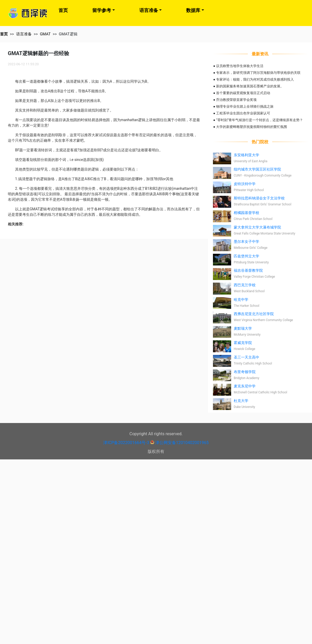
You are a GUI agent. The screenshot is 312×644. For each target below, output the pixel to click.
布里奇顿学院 (245, 372)
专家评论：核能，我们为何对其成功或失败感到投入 (255, 79)
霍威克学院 (243, 343)
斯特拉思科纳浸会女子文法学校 (259, 198)
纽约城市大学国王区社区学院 (257, 169)
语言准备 (149, 10)
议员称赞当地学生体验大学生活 (240, 66)
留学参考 (102, 10)
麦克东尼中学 (245, 386)
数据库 (193, 10)
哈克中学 (241, 300)
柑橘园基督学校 (246, 213)
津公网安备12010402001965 (182, 443)
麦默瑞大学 (243, 328)
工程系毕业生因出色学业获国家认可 (243, 113)
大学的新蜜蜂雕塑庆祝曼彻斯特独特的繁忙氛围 (252, 127)
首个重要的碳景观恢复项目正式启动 (243, 93)
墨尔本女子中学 (246, 242)
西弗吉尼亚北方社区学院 (254, 314)
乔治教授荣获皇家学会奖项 (236, 100)
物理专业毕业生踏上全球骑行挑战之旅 (245, 106)
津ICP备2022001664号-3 (126, 443)
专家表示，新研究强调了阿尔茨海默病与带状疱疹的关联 (258, 73)
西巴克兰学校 (245, 285)
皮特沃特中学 (245, 184)
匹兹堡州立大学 (246, 256)
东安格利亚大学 (246, 155)
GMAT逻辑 (68, 34)
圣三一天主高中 (246, 357)
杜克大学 (241, 401)
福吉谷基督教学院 (248, 270)
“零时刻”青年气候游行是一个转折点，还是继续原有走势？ (259, 120)
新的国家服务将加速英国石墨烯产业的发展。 (250, 86)
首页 (63, 10)
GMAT (45, 34)
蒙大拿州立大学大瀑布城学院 (257, 227)
